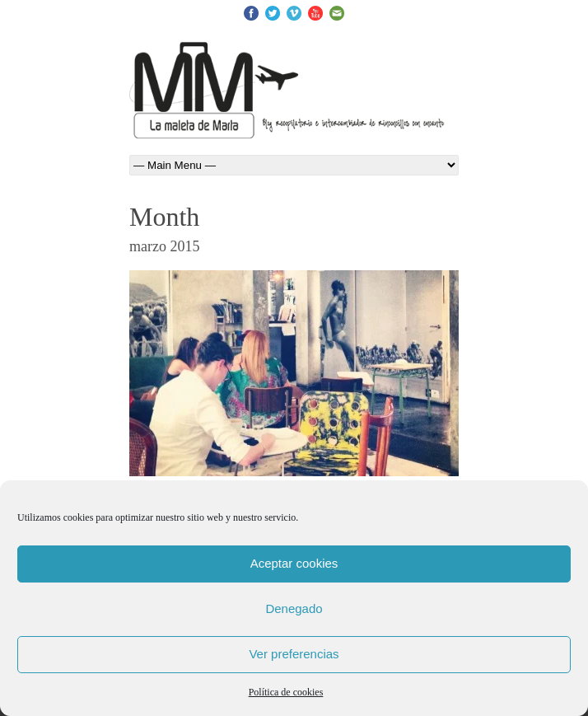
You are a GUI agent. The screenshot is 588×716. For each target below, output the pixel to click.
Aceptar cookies (294, 563)
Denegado (294, 608)
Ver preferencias (294, 654)
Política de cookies (286, 692)
